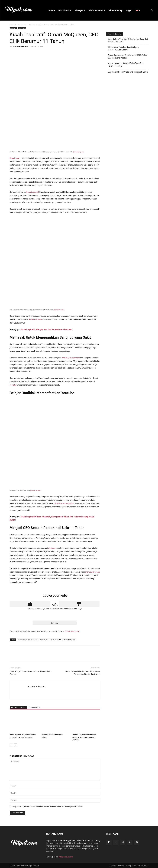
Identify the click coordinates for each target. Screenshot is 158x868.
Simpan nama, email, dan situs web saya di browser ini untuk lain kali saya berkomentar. (48, 806)
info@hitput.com (66, 857)
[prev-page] (11, 745)
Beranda (13, 25)
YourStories (22, 25)
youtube (13, 385)
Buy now (55, 623)
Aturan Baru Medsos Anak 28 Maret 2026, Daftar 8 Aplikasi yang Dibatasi (128, 57)
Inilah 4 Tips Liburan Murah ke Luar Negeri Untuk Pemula (31, 673)
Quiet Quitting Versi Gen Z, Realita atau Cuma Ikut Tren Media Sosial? (128, 40)
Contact (121, 866)
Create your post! (72, 631)
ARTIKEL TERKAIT (18, 708)
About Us (113, 866)
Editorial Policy (143, 866)
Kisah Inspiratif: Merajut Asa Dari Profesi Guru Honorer (46, 329)
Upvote (30, 604)
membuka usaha (93, 572)
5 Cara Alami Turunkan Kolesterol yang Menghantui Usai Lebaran (124, 48)
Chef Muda (44, 640)
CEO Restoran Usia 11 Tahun (28, 640)
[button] (152, 10)
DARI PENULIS (35, 708)
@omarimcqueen (78, 152)
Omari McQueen (69, 640)
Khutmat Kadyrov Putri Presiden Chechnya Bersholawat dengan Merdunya (84, 737)
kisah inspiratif (33, 192)
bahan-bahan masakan (64, 503)
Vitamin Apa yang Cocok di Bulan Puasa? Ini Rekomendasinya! (126, 65)
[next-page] (15, 745)
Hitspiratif (13, 28)
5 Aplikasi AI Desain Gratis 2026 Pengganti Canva (128, 72)
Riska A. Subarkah (21, 46)
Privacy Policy (131, 866)
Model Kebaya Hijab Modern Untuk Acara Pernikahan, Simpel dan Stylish (82, 673)
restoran (52, 548)
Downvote (79, 604)
